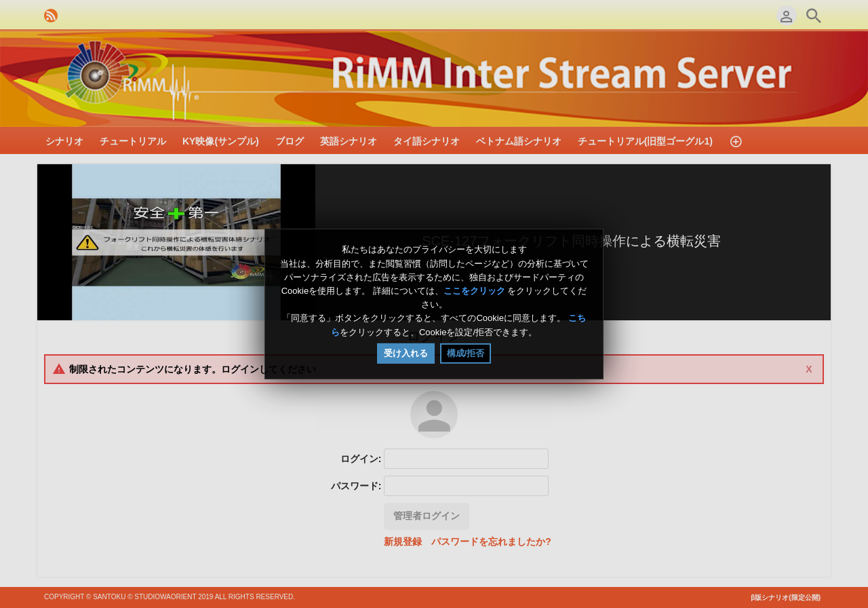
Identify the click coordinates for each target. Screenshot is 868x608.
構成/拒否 (466, 353)
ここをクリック (474, 291)
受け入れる (406, 353)
